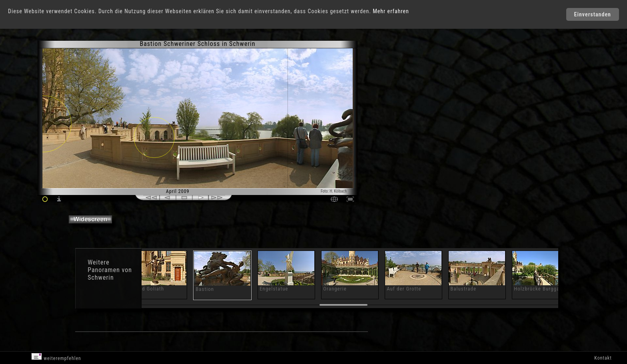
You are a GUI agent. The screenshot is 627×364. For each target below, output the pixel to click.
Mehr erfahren (391, 11)
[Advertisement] (394, 108)
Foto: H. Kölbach (334, 191)
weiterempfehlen (56, 357)
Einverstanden (593, 14)
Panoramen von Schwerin (110, 274)
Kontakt (603, 358)
